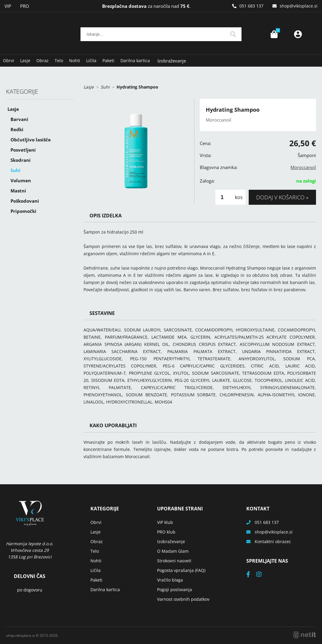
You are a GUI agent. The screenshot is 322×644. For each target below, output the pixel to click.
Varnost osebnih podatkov (183, 599)
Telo (59, 60)
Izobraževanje (172, 61)
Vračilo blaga (170, 580)
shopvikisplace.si (299, 6)
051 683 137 (251, 6)
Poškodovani (25, 201)
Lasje (25, 60)
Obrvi (9, 60)
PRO (25, 6)
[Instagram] (262, 575)
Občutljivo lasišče (31, 140)
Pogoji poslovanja (175, 590)
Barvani (19, 119)
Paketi (108, 60)
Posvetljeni (23, 150)
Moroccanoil (303, 167)
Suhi (15, 170)
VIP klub (165, 522)
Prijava (298, 34)
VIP (8, 6)
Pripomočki (23, 211)
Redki (17, 129)
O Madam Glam (173, 551)
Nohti (75, 60)
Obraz (43, 60)
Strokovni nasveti (174, 561)
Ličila (91, 60)
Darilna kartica (135, 60)
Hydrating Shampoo (137, 87)
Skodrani (21, 160)
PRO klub (166, 532)
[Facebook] (251, 575)
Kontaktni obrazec (273, 541)
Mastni (18, 191)
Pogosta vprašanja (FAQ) (181, 570)
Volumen (21, 180)
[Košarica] (274, 34)
